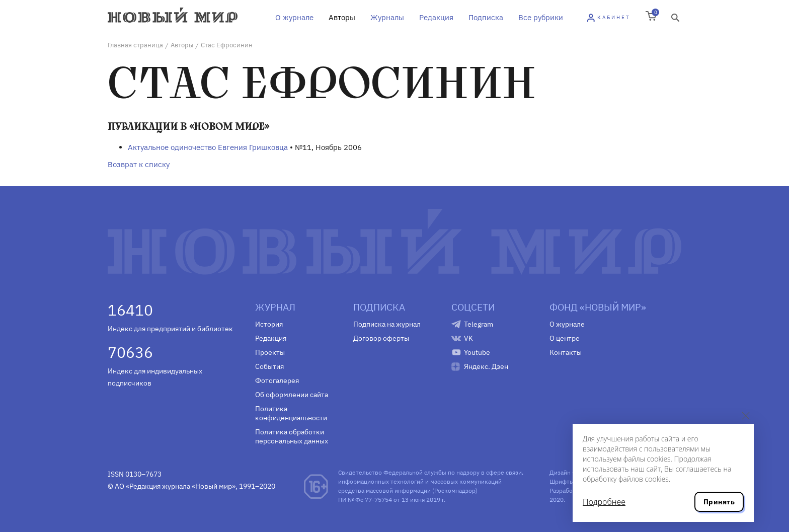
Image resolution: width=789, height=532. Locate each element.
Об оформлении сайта (292, 395)
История (269, 324)
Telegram (479, 324)
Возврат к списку (139, 164)
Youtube (477, 352)
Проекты (270, 352)
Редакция (436, 17)
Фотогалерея (277, 381)
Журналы (387, 17)
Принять (719, 502)
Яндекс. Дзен (486, 366)
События (269, 366)
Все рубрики (541, 17)
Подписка (486, 17)
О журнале (294, 17)
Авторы (342, 17)
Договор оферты (381, 338)
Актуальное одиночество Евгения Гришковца (208, 147)
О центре (565, 338)
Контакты (566, 352)
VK (468, 338)
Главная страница (135, 45)
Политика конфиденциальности (291, 413)
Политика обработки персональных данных (292, 436)
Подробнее (604, 502)
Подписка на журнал (387, 324)
